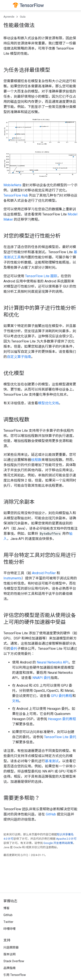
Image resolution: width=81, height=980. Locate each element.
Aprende (9, 17)
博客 (6, 908)
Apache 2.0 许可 (66, 839)
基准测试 (52, 761)
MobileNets (12, 185)
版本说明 (10, 954)
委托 (14, 649)
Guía (23, 17)
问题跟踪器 (11, 947)
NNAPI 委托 (41, 678)
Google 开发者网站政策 (58, 843)
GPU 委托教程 (62, 696)
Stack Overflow (14, 961)
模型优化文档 (48, 403)
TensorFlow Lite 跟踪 (41, 276)
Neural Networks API (53, 662)
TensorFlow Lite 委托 (60, 737)
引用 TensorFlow (15, 975)
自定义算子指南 (19, 357)
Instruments (13, 578)
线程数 (36, 460)
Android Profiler (44, 573)
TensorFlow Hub (16, 195)
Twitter (8, 922)
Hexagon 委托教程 (62, 719)
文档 (16, 701)
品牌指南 (10, 968)
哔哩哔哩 (10, 929)
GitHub (51, 814)
